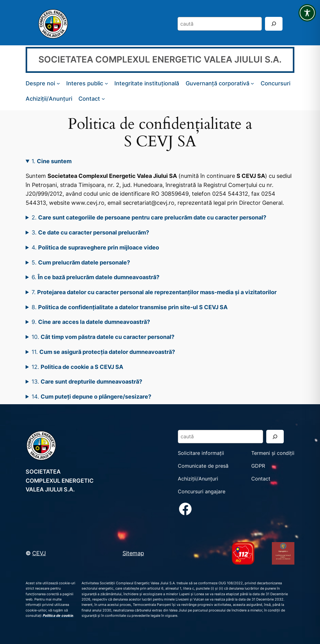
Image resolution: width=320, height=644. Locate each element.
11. (103, 352)
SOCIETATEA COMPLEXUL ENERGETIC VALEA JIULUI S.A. (160, 59)
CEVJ (39, 553)
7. (154, 292)
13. (87, 381)
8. (130, 307)
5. (81, 262)
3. (90, 232)
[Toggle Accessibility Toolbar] (307, 13)
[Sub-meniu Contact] (103, 99)
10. (103, 337)
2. (149, 217)
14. (91, 396)
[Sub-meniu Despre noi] (58, 83)
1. (52, 161)
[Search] (274, 24)
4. (95, 247)
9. (91, 322)
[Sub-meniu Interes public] (106, 83)
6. (95, 277)
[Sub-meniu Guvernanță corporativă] (252, 83)
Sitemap (133, 553)
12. (77, 367)
